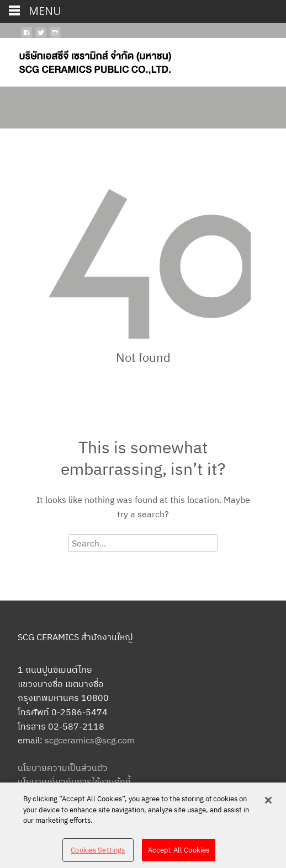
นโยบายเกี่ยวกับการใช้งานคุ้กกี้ (74, 781)
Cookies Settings (98, 854)
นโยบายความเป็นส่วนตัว (63, 768)
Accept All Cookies (179, 854)
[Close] (268, 804)
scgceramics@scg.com (90, 740)
